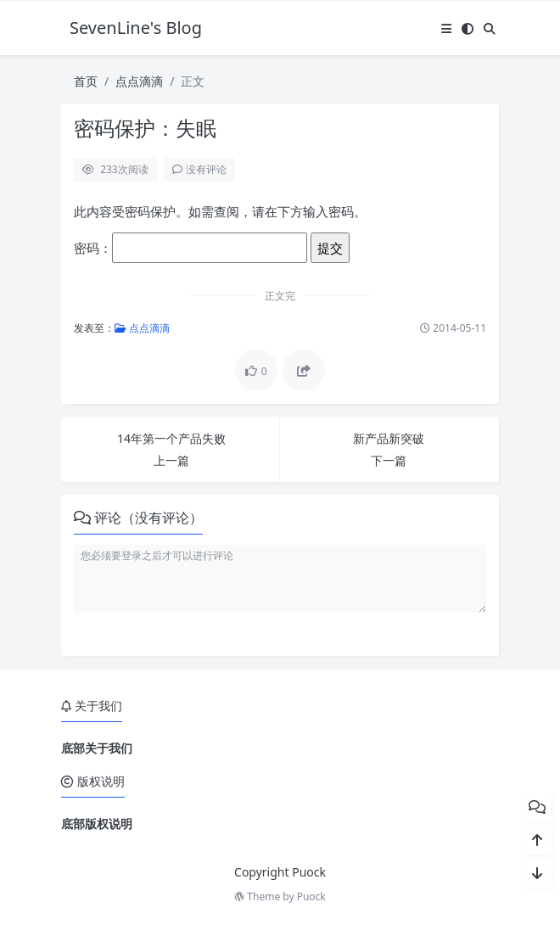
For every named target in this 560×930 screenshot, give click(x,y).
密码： (190, 248)
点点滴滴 (139, 81)
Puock (311, 896)
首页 (86, 81)
